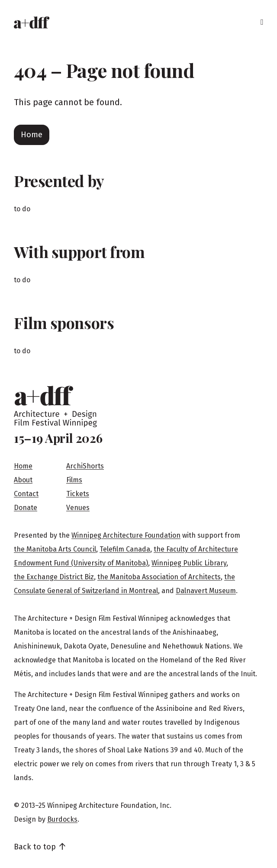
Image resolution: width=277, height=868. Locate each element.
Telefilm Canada (125, 549)
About (23, 480)
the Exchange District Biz (54, 577)
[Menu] (262, 23)
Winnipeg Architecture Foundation (126, 535)
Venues (78, 508)
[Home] (32, 23)
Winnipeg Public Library (189, 563)
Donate (26, 508)
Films (74, 480)
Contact (26, 494)
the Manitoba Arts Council (55, 549)
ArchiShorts (85, 466)
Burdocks (62, 819)
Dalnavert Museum (206, 591)
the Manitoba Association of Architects (159, 577)
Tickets (78, 494)
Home (32, 135)
